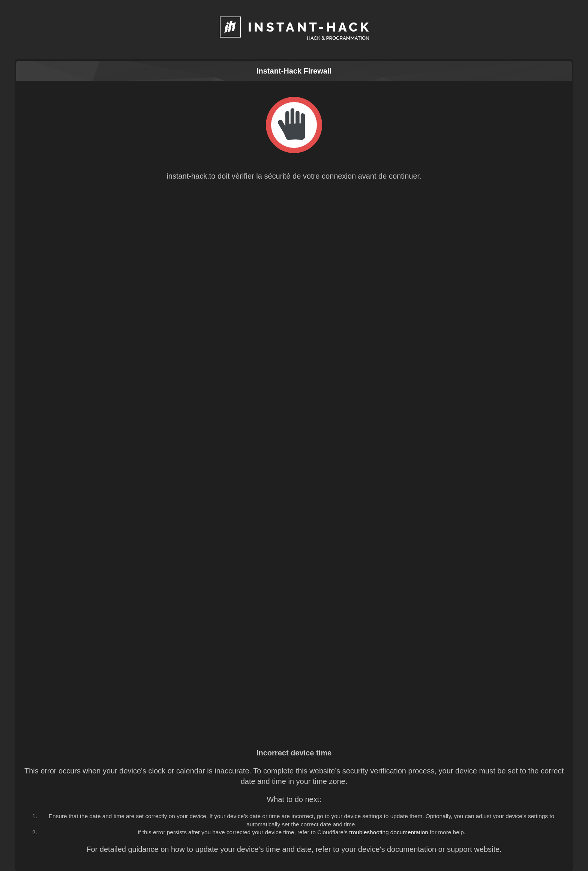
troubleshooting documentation (389, 832)
